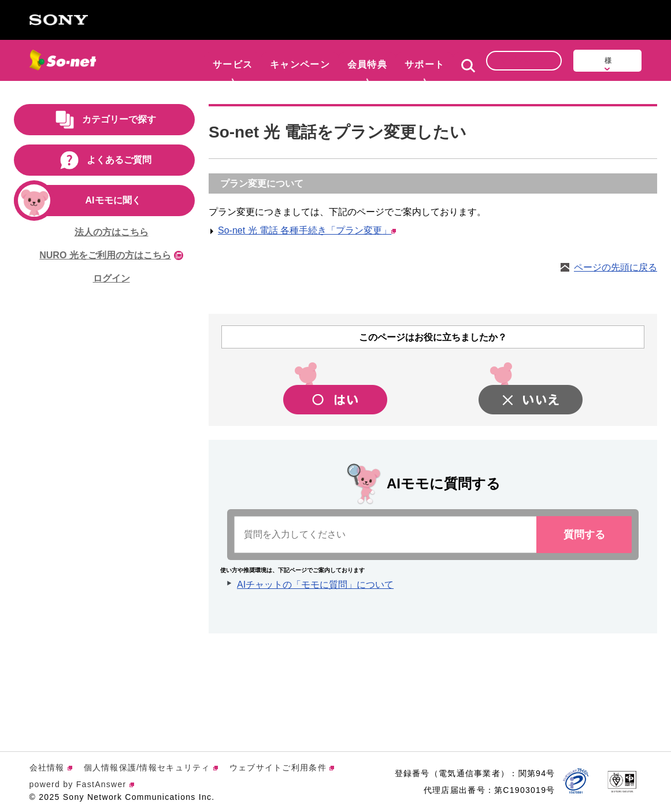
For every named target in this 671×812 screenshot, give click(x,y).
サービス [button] (233, 59)
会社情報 (51, 767)
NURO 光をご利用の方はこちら (111, 255)
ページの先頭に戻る (616, 267)
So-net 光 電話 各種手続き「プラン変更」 (307, 230)
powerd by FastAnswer (82, 784)
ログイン (112, 278)
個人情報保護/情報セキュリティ (151, 767)
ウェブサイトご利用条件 (282, 767)
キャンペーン (300, 59)
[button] (468, 64)
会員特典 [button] (367, 59)
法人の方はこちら (112, 232)
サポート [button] (425, 59)
